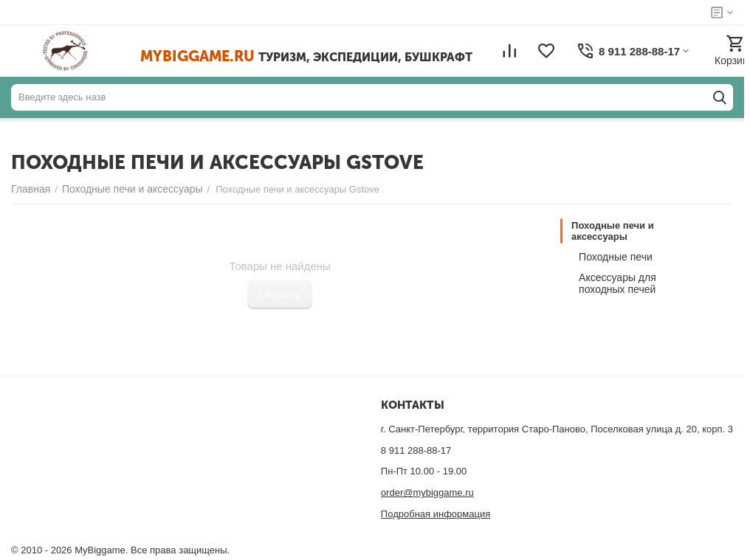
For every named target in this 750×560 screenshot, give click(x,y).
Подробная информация (436, 514)
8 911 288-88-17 (416, 450)
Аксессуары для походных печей (617, 283)
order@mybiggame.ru (427, 492)
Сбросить (280, 295)
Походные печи (616, 257)
